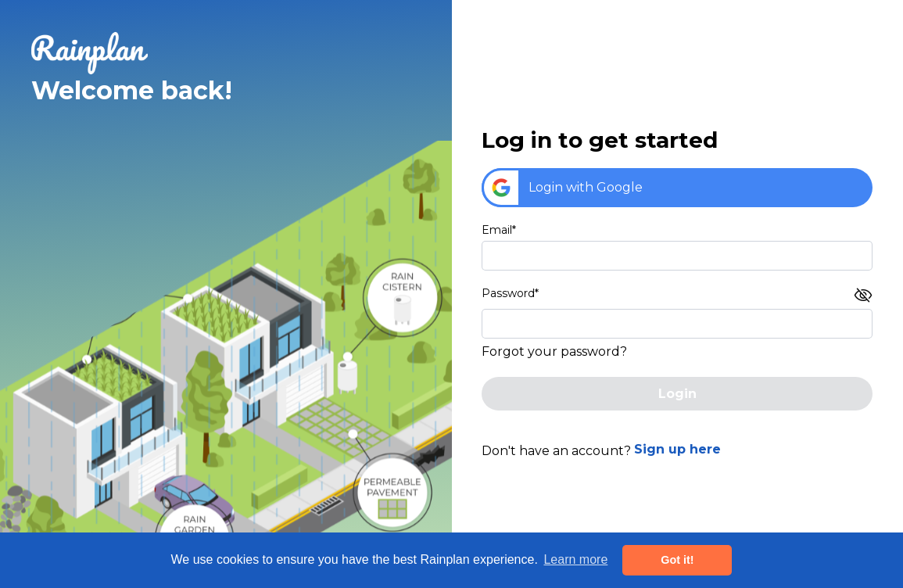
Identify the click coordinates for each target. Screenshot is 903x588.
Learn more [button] (575, 559)
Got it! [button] (677, 560)
